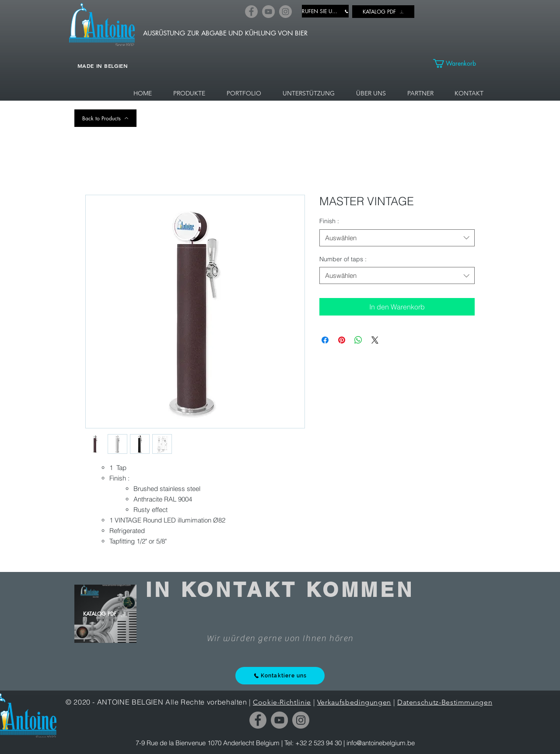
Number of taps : (343, 259)
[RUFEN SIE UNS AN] (325, 11)
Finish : (329, 221)
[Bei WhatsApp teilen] (358, 340)
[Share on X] (375, 340)
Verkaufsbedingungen (354, 702)
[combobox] (397, 238)
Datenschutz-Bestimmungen (445, 702)
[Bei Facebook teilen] (325, 340)
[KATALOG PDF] (383, 12)
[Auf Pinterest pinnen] (342, 340)
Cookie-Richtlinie (282, 702)
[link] (459, 63)
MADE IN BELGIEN (103, 66)
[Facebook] (251, 12)
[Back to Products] (105, 118)
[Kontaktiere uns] (280, 676)
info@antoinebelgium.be (381, 743)
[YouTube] (268, 12)
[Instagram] (285, 12)
